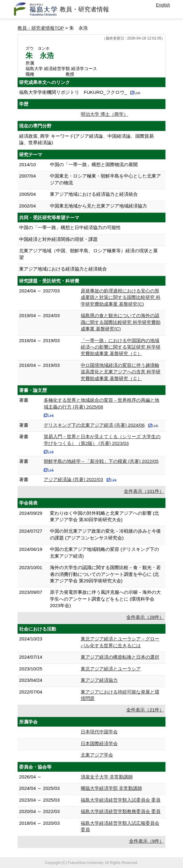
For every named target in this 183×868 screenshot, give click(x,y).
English (163, 5)
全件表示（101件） (144, 491)
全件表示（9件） (146, 841)
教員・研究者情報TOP (41, 28)
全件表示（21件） (145, 710)
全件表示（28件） (145, 617)
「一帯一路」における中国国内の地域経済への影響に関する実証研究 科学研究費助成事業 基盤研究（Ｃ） (121, 347)
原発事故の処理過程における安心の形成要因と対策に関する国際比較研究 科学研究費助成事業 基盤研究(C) (121, 297)
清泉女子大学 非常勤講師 (107, 777)
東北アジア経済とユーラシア (111, 669)
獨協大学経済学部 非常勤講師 (111, 788)
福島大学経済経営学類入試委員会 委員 (121, 800)
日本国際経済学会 (99, 743)
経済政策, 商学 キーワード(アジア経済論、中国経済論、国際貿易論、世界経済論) (87, 139)
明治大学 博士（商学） (104, 114)
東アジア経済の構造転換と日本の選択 (120, 657)
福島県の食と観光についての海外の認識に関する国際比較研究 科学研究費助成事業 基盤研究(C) (121, 322)
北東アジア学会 (97, 755)
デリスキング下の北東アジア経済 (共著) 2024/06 (94, 425)
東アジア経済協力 (99, 680)
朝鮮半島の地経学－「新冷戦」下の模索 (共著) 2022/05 (101, 461)
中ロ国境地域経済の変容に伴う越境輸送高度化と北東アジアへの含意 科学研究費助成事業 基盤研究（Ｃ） (121, 372)
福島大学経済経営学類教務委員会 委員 (121, 811)
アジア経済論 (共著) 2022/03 (73, 479)
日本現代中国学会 (99, 732)
